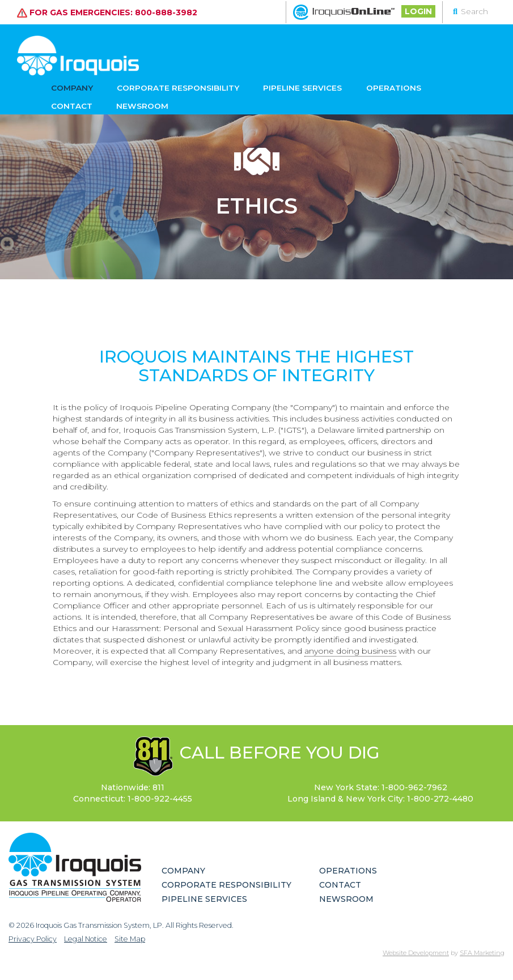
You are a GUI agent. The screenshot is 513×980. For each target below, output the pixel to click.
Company (70, 86)
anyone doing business (350, 651)
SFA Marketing (482, 953)
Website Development (416, 953)
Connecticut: (133, 799)
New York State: (381, 787)
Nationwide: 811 (133, 787)
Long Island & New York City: (380, 799)
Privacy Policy (33, 939)
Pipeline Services (271, 86)
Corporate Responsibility (161, 86)
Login (418, 11)
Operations (347, 86)
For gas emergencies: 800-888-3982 (107, 12)
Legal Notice (86, 939)
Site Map (130, 939)
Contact (404, 86)
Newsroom (75, 108)
